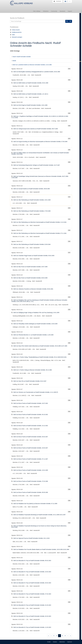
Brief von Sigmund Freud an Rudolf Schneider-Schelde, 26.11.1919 (31, 538)
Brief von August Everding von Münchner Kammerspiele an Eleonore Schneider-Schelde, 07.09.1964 (39, 142)
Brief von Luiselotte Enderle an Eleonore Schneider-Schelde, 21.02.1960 (32, 65)
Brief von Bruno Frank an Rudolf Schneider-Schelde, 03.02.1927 (30, 437)
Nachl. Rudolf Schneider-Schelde (21, 57)
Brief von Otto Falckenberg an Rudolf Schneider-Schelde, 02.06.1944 (31, 244)
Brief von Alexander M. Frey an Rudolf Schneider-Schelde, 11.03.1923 (31, 627)
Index (12, 35)
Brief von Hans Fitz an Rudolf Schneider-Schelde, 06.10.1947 (29, 381)
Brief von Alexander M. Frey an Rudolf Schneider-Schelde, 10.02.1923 (31, 572)
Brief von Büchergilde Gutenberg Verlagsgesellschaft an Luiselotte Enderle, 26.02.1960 (36, 72)
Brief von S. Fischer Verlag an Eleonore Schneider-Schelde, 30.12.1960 (32, 370)
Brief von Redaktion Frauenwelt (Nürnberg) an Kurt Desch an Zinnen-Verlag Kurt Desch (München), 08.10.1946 (39, 526)
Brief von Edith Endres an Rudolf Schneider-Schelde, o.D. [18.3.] (30, 94)
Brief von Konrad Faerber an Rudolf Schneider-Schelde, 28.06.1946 (31, 189)
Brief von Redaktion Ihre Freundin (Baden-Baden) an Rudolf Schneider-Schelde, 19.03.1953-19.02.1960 (40, 549)
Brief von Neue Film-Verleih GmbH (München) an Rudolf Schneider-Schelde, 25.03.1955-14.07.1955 (39, 346)
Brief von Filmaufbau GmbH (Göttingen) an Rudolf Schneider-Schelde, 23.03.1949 (34, 324)
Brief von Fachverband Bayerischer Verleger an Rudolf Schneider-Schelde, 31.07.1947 (36, 165)
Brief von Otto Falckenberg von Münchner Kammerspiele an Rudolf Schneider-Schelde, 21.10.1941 (39, 222)
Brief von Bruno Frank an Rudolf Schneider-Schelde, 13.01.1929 (30, 470)
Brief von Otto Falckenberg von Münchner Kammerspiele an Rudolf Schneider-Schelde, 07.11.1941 (39, 233)
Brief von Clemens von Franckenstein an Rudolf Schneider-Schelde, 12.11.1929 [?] (35, 392)
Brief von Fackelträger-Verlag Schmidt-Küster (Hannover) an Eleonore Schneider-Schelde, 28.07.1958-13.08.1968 (40, 177)
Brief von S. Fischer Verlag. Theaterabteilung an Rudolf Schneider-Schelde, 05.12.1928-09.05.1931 (39, 357)
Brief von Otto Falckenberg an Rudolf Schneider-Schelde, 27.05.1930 (31, 211)
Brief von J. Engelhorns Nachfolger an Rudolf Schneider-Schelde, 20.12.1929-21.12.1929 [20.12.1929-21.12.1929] (40, 117)
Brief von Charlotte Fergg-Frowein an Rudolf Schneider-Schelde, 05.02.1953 (33, 256)
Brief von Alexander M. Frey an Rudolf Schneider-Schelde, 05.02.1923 (31, 561)
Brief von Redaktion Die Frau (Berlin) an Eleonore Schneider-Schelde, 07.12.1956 (34, 504)
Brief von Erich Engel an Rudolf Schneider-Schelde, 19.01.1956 (29, 105)
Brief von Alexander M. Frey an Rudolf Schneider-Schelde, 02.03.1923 (31, 616)
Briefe (14, 61)
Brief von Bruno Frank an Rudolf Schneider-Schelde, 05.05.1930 (30, 492)
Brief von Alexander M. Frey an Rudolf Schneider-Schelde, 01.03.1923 (31, 605)
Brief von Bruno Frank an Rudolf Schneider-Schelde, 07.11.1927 (30, 459)
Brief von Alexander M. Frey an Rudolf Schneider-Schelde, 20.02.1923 (31, 583)
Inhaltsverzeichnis (16, 32)
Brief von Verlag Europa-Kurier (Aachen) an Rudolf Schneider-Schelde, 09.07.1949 (35, 129)
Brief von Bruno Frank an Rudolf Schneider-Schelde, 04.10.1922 (30, 415)
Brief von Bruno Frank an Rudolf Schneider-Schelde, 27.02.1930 (30, 481)
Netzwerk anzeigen (16, 37)
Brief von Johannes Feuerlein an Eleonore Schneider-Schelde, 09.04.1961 (32, 289)
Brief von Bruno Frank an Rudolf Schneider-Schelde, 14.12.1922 (30, 426)
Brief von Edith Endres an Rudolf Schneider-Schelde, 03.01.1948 (30, 83)
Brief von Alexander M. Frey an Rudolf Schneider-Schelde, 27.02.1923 (31, 594)
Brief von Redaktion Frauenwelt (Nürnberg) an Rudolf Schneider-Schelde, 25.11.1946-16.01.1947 (39, 515)
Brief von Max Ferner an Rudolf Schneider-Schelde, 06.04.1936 (29, 278)
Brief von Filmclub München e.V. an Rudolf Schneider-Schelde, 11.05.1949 (32, 335)
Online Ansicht (15, 30)
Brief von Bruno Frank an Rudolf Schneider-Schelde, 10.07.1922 (30, 403)
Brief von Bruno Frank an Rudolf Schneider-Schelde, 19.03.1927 (30, 448)
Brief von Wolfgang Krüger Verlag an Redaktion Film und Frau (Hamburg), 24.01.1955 (35, 313)
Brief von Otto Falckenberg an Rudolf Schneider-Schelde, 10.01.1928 (31, 200)
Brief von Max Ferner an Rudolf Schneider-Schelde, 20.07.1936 (29, 267)
